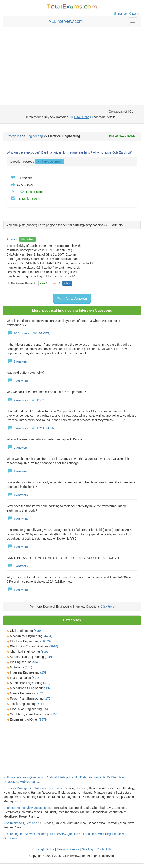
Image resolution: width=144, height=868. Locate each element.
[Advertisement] (72, 62)
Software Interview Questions (23, 777)
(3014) (36, 678)
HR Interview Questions (65, 834)
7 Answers (17, 400)
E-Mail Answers (30, 199)
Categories (14, 136)
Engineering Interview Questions (25, 808)
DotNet (112, 777)
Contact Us (104, 849)
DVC (40, 400)
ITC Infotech (45, 428)
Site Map (88, 849)
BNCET (44, 333)
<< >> (82, 117)
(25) (45, 709)
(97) (49, 688)
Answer (12, 239)
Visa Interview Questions (20, 823)
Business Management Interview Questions (33, 788)
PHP (102, 777)
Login (133, 14)
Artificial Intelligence (60, 777)
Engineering (35, 136)
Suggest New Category (122, 136)
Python (93, 777)
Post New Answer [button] (72, 299)
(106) (55, 714)
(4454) (48, 636)
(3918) (54, 646)
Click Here (108, 607)
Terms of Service (68, 849)
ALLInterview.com (66, 21)
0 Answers (17, 428)
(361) (28, 667)
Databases (11, 782)
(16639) (45, 641)
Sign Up (120, 14)
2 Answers (17, 381)
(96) (35, 662)
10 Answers (18, 333)
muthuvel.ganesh (50, 162)
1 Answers (17, 361)
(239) (48, 657)
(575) (40, 704)
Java (121, 777)
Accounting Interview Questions (25, 834)
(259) (44, 672)
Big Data (81, 777)
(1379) (43, 719)
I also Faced (31, 192)
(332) (47, 683)
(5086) (38, 631)
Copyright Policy (43, 849)
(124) (41, 693)
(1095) (45, 652)
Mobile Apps (28, 782)
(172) (48, 699)
